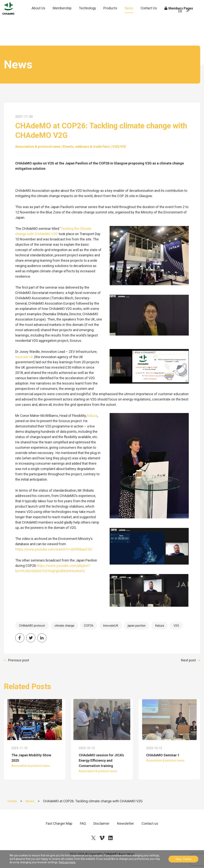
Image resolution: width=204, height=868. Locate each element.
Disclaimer (101, 823)
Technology (89, 14)
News (131, 14)
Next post (188, 660)
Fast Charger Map (59, 823)
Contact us (150, 823)
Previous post (19, 660)
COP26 (89, 626)
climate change (64, 626)
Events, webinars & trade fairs (86, 147)
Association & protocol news (38, 147)
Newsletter (126, 823)
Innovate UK (24, 357)
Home (12, 801)
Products (112, 14)
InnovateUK (111, 626)
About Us (40, 17)
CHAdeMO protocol (32, 626)
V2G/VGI (119, 147)
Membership (64, 14)
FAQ (83, 823)
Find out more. (67, 862)
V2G (176, 626)
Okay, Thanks (183, 859)
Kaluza (92, 416)
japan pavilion (137, 626)
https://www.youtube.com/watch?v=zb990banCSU (54, 549)
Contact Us (150, 17)
